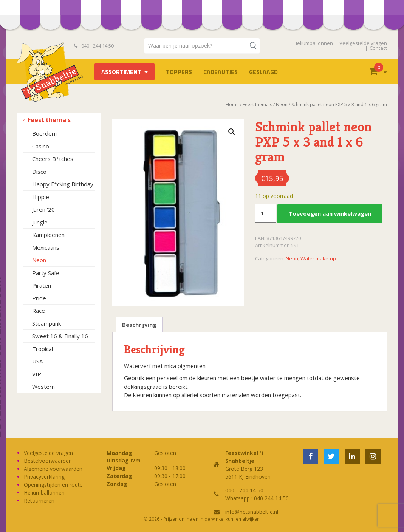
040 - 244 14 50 (94, 46)
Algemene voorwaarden (53, 469)
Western (43, 387)
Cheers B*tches (53, 159)
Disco (39, 172)
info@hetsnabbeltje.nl (252, 512)
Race (39, 311)
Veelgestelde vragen (363, 43)
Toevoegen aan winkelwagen (330, 213)
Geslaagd (263, 72)
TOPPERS (179, 72)
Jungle (40, 222)
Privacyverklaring (44, 477)
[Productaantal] (265, 213)
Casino (41, 146)
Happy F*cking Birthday (63, 184)
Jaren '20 (43, 209)
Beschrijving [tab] (139, 325)
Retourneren (39, 500)
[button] (232, 132)
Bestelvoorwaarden (48, 461)
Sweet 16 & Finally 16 (60, 336)
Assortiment (121, 72)
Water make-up (318, 258)
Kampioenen (48, 235)
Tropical (43, 349)
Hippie (41, 197)
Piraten (42, 285)
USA (37, 361)
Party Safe (46, 273)
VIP (37, 374)
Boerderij (44, 133)
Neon (39, 260)
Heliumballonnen (313, 43)
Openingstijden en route (53, 485)
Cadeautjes (221, 72)
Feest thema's (49, 120)
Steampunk (46, 323)
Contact (378, 48)
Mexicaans (46, 247)
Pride (39, 298)
